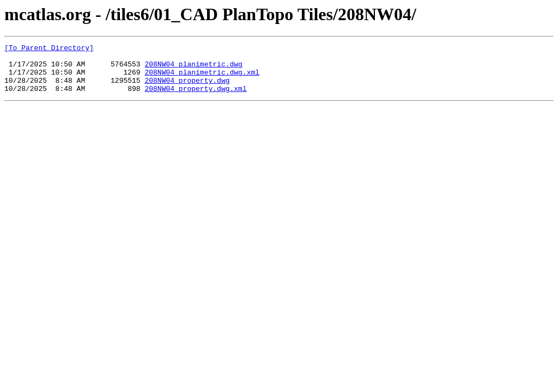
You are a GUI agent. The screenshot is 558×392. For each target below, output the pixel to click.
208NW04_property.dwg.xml (195, 98)
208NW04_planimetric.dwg (193, 69)
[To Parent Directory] (49, 49)
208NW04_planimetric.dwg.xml (202, 78)
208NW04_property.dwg (187, 88)
